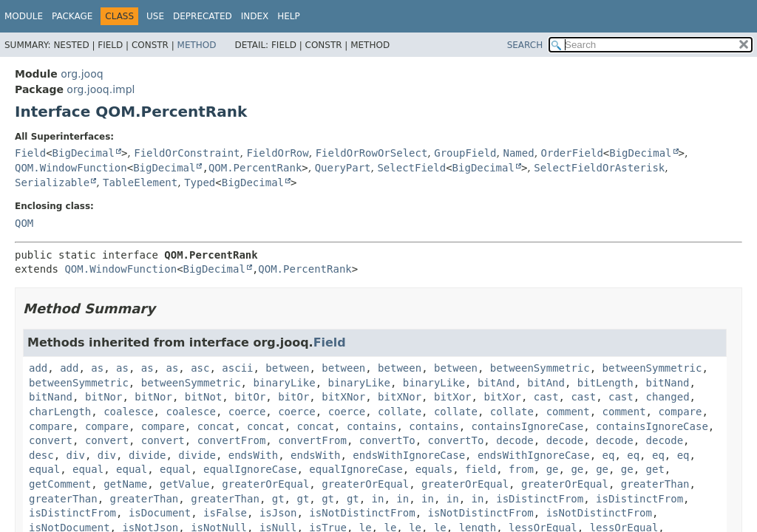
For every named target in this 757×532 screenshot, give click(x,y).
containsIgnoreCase (528, 426)
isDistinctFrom (540, 499)
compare (680, 412)
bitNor (104, 397)
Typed (200, 183)
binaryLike (284, 383)
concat (216, 426)
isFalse (225, 513)
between (287, 368)
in (378, 499)
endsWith (253, 455)
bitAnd (496, 383)
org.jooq (82, 74)
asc (200, 368)
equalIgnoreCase (250, 469)
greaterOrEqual (265, 484)
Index (255, 16)
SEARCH (525, 45)
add (38, 368)
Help (289, 16)
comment (568, 412)
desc (41, 455)
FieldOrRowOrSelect (372, 153)
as (97, 368)
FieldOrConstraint (187, 153)
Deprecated (203, 16)
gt (278, 499)
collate (400, 412)
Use (155, 16)
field (481, 469)
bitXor (453, 397)
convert (51, 440)
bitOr (250, 397)
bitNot (204, 397)
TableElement (140, 183)
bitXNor (343, 397)
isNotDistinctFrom (362, 513)
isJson (278, 513)
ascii (237, 368)
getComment (60, 484)
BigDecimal (84, 153)
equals (434, 469)
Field (30, 153)
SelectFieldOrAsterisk (599, 168)
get (655, 469)
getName (125, 484)
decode (515, 440)
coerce (247, 412)
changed (668, 397)
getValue (184, 484)
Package (72, 16)
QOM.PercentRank (255, 168)
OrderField (572, 153)
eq (609, 455)
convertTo (387, 440)
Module (24, 16)
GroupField (465, 153)
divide (147, 455)
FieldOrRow (277, 153)
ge (553, 469)
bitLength (605, 383)
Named (518, 153)
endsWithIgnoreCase (409, 455)
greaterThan (655, 484)
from (521, 469)
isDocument (160, 513)
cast (546, 397)
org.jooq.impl (101, 89)
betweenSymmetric (540, 368)
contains (371, 426)
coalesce (128, 412)
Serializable (52, 183)
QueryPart (343, 168)
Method (197, 45)
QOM (24, 223)
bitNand (668, 383)
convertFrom (232, 440)
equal (44, 469)
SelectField (411, 168)
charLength (60, 412)
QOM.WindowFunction (71, 168)
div (76, 455)
